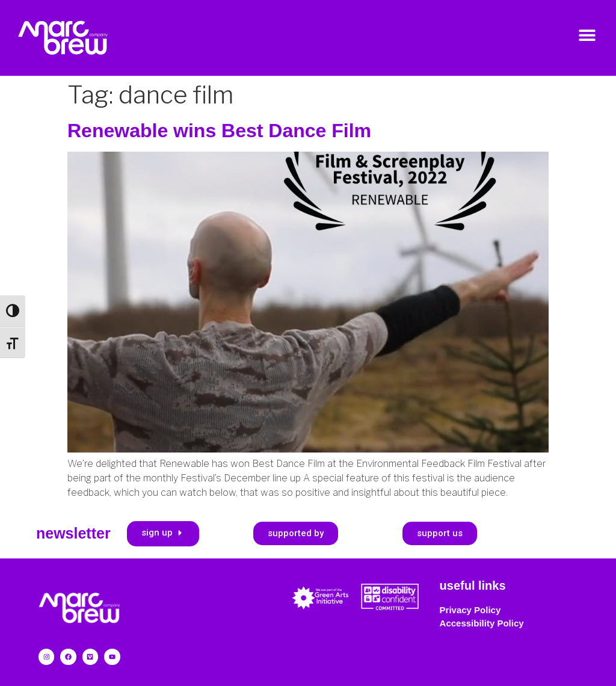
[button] (587, 35)
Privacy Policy (470, 610)
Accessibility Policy (482, 623)
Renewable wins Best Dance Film (219, 131)
